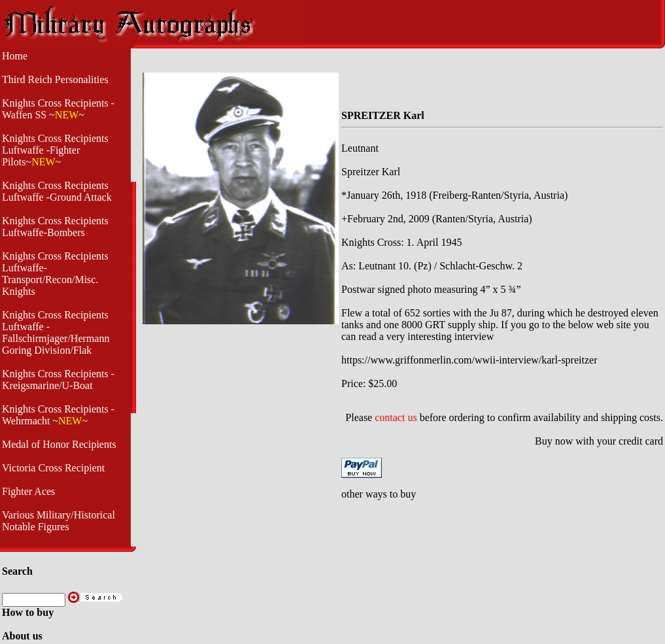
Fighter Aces (28, 491)
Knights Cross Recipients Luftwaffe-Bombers (55, 227)
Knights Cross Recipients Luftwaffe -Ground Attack (57, 191)
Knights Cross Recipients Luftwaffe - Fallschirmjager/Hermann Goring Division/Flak (56, 332)
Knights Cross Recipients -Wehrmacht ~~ (58, 415)
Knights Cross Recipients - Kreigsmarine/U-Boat (58, 380)
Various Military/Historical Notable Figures (59, 521)
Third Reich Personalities (55, 79)
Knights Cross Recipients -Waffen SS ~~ (58, 109)
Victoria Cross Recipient (53, 468)
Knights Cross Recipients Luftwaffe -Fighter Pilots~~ (55, 150)
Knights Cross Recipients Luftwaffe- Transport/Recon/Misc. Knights (55, 274)
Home (15, 56)
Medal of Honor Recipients (59, 444)
